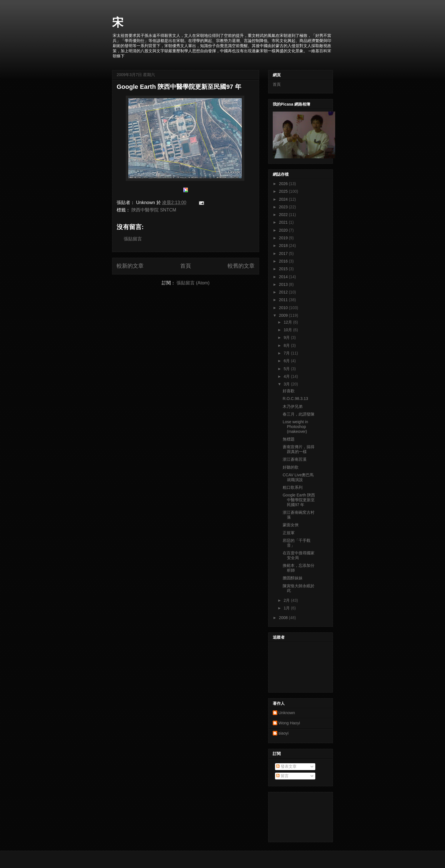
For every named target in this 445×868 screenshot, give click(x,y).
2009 (284, 315)
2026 (284, 184)
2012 (284, 292)
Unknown (287, 713)
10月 (288, 330)
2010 (284, 308)
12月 (288, 322)
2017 (284, 253)
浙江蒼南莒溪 (295, 459)
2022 (284, 215)
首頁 (186, 266)
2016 (284, 261)
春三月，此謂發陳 (299, 414)
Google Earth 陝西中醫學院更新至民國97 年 (179, 87)
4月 (287, 376)
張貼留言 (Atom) (193, 283)
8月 (287, 345)
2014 (284, 277)
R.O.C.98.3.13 (295, 399)
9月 (287, 337)
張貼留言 (133, 239)
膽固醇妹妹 (293, 578)
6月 (287, 361)
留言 (282, 776)
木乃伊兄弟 (293, 406)
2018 (284, 246)
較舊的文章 (241, 266)
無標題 (289, 439)
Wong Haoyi (289, 723)
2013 (284, 284)
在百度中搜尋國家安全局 (299, 555)
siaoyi (284, 733)
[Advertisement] (298, 815)
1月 (287, 608)
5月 (287, 369)
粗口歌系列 (293, 487)
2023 (284, 207)
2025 (284, 191)
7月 (287, 353)
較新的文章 (130, 266)
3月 (287, 384)
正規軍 (289, 533)
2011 (284, 300)
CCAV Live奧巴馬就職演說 (298, 477)
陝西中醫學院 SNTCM (154, 210)
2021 (284, 222)
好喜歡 (289, 391)
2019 (284, 238)
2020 (284, 230)
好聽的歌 (291, 467)
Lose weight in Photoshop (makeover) (295, 427)
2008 (284, 618)
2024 (284, 199)
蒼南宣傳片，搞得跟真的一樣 (299, 449)
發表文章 (286, 766)
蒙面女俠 (291, 525)
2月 (287, 600)
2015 (284, 269)
